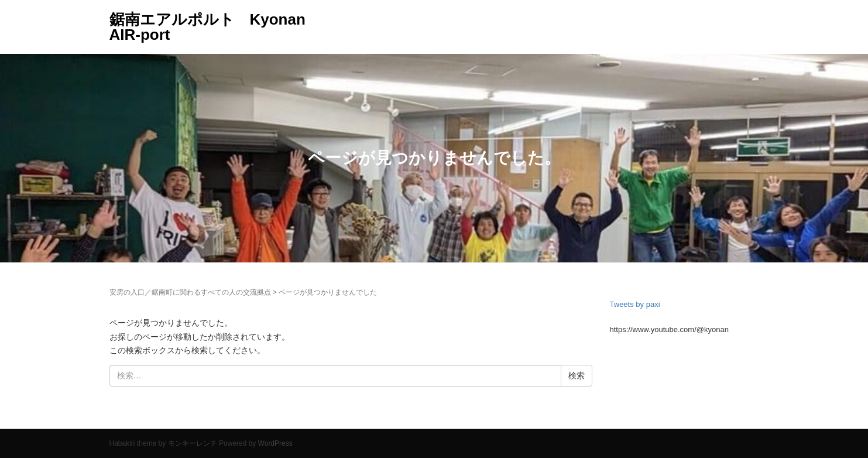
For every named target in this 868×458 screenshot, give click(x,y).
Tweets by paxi (635, 304)
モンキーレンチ (193, 443)
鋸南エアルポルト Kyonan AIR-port (207, 27)
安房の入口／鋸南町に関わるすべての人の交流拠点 (190, 292)
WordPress (275, 443)
